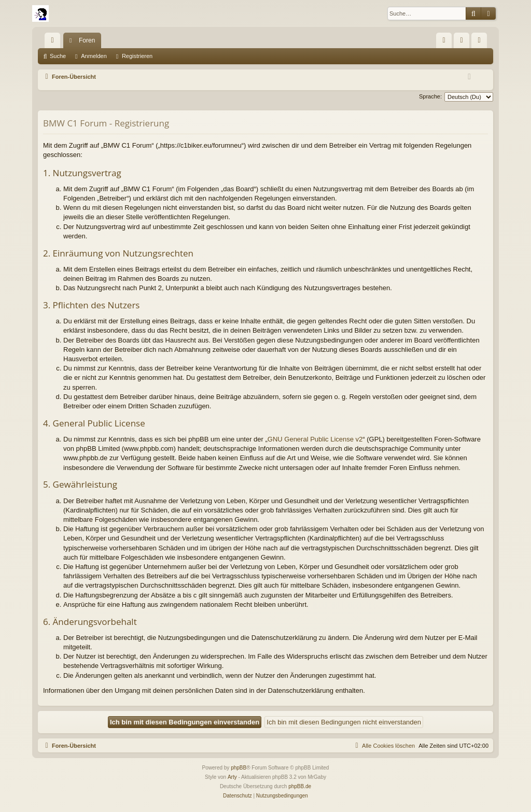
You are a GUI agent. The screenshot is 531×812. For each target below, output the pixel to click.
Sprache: (430, 96)
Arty (232, 777)
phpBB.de (300, 786)
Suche (58, 56)
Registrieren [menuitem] (481, 42)
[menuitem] (444, 40)
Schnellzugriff (54, 42)
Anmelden (94, 56)
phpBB (239, 768)
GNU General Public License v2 (315, 439)
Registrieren (137, 56)
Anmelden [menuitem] (464, 42)
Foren (87, 40)
